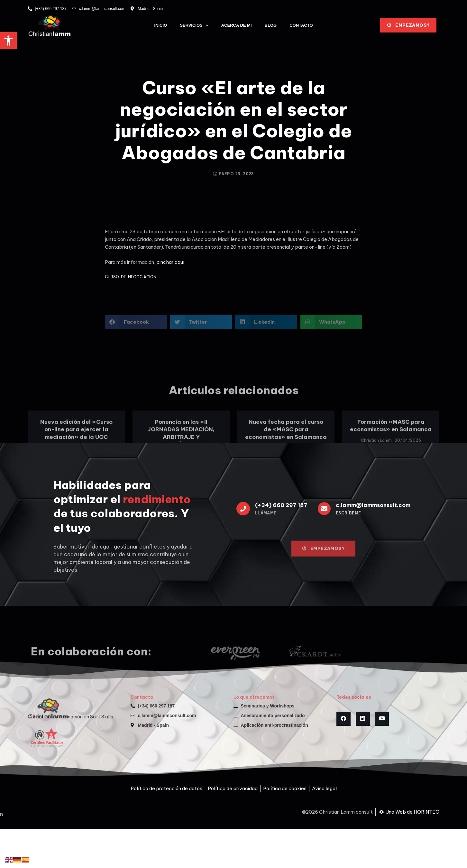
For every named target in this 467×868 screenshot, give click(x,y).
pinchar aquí (170, 262)
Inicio (160, 25)
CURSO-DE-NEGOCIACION (131, 277)
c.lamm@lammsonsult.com (373, 505)
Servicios (194, 25)
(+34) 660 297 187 (281, 505)
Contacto (301, 25)
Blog (271, 25)
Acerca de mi (237, 25)
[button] (8, 41)
